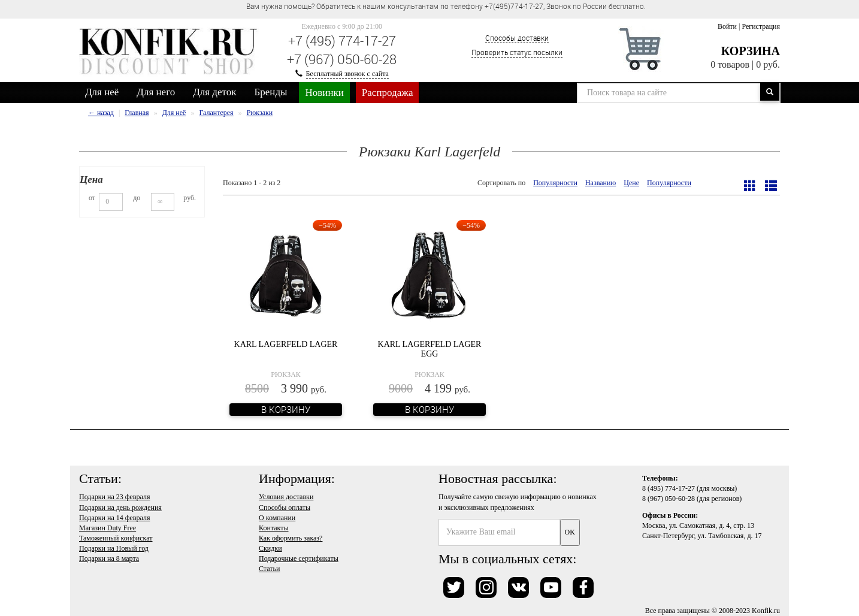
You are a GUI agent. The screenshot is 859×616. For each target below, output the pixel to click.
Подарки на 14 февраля (114, 518)
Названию (601, 183)
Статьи (269, 569)
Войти (727, 26)
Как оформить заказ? (291, 538)
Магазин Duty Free (108, 528)
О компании (277, 518)
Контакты (274, 528)
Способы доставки (517, 38)
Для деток (214, 92)
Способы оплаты (285, 508)
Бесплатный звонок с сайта (347, 74)
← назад (101, 113)
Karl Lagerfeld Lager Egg (430, 349)
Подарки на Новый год (114, 548)
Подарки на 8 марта (109, 558)
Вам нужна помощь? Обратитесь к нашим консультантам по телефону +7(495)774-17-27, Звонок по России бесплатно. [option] (446, 6)
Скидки (270, 548)
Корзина (751, 51)
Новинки (324, 93)
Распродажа (388, 93)
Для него (156, 92)
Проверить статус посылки (517, 52)
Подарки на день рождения (120, 508)
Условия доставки (286, 497)
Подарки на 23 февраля (114, 497)
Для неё (102, 92)
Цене (631, 183)
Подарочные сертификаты (299, 558)
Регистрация (761, 26)
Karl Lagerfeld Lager (286, 344)
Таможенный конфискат (116, 538)
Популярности (555, 183)
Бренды (271, 92)
